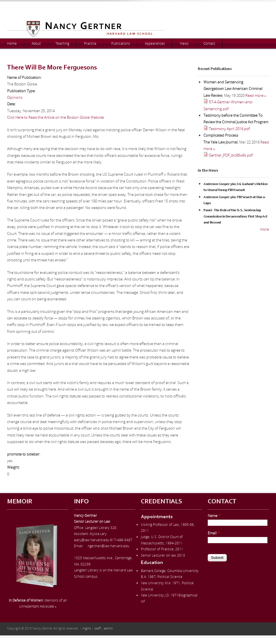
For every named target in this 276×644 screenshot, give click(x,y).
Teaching (62, 43)
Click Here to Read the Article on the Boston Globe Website (55, 117)
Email (214, 533)
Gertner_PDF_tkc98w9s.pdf (231, 155)
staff (97, 628)
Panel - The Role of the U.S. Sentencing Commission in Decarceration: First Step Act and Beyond (235, 217)
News (184, 43)
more (264, 229)
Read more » (256, 95)
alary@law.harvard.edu (92, 540)
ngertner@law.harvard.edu (108, 546)
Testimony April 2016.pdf (229, 129)
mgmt (87, 628)
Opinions (15, 97)
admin (108, 628)
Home (12, 43)
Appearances (155, 43)
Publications (121, 43)
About (36, 43)
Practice (90, 43)
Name (214, 516)
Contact (209, 43)
